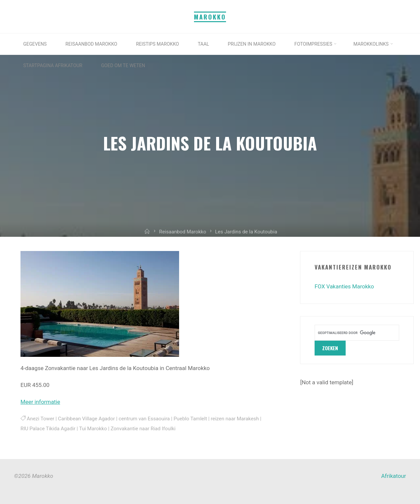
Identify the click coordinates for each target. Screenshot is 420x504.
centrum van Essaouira (144, 418)
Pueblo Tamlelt (191, 418)
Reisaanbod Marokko (183, 236)
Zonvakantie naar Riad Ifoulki (143, 428)
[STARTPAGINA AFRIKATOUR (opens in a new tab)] (111, 66)
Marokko (210, 17)
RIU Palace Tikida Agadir (48, 428)
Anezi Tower (40, 418)
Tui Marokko (93, 428)
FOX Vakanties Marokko (344, 286)
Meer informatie (40, 402)
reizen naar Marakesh (235, 418)
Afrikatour (394, 476)
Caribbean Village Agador (87, 418)
